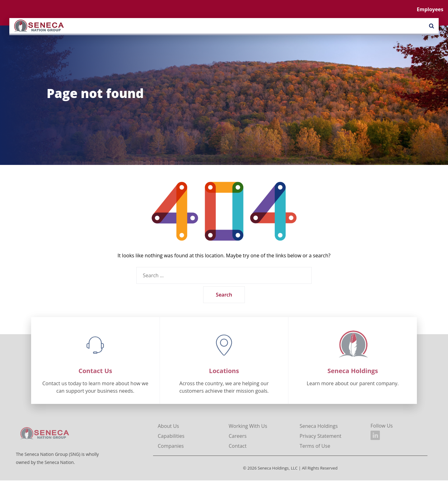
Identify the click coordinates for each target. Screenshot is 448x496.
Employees (430, 9)
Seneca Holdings (353, 371)
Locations (224, 371)
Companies (171, 446)
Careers (238, 436)
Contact (238, 446)
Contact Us (95, 371)
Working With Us (248, 426)
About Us (168, 426)
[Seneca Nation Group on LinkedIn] (375, 435)
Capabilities (171, 436)
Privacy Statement (320, 436)
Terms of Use (315, 446)
